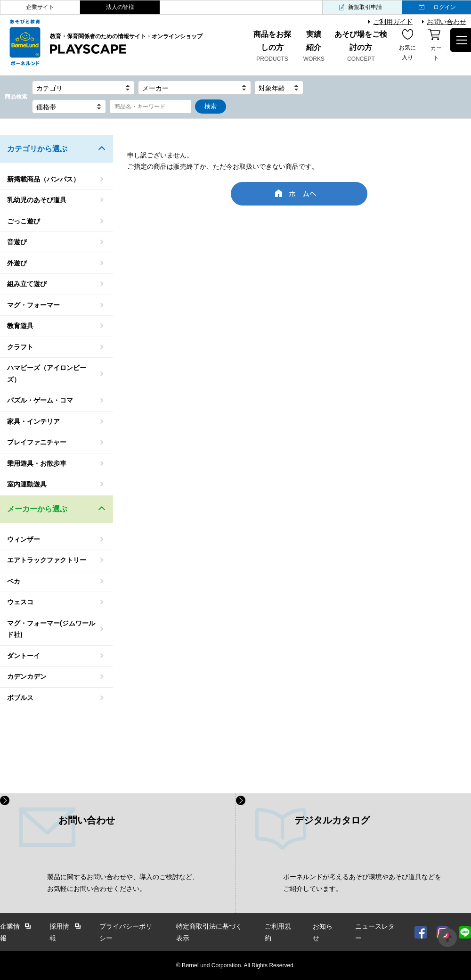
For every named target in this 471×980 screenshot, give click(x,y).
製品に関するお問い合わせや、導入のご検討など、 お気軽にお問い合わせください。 (123, 883)
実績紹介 (314, 47)
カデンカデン (27, 676)
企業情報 (10, 932)
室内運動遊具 (27, 484)
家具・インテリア (33, 421)
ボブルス (20, 698)
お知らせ (323, 932)
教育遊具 (20, 326)
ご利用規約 (278, 932)
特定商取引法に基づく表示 (209, 932)
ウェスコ (20, 602)
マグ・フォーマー (33, 305)
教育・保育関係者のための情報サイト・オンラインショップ (126, 44)
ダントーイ (24, 656)
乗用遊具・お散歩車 (37, 463)
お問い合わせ (447, 22)
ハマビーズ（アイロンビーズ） (47, 374)
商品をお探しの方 (272, 47)
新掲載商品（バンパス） (43, 179)
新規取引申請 (365, 7)
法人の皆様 (120, 7)
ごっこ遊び (24, 221)
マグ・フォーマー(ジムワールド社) (51, 629)
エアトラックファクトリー (47, 560)
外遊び (17, 263)
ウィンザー (24, 539)
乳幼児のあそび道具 (37, 200)
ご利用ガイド (393, 22)
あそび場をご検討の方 (361, 47)
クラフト (20, 347)
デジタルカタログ (332, 820)
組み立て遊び (27, 284)
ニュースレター (375, 932)
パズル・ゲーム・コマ (40, 400)
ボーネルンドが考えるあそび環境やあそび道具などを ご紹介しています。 (362, 883)
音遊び (17, 242)
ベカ (14, 581)
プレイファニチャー (37, 442)
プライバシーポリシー (126, 932)
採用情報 (59, 932)
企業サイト (40, 7)
